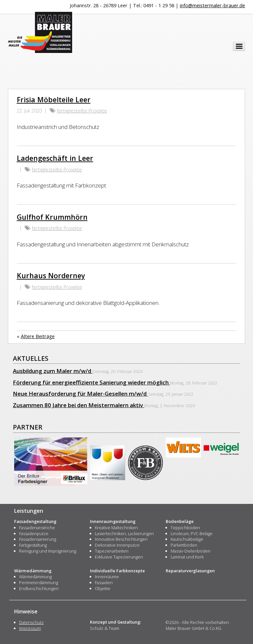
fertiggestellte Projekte (82, 111)
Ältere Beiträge (38, 336)
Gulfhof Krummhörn (52, 217)
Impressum (30, 628)
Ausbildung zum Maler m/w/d (53, 371)
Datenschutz (31, 622)
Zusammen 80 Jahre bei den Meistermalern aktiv (79, 405)
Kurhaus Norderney (51, 275)
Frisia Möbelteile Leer (54, 99)
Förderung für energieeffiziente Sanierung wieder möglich (91, 382)
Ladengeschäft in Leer (55, 158)
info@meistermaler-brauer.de (212, 5)
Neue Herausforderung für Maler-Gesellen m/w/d (80, 394)
